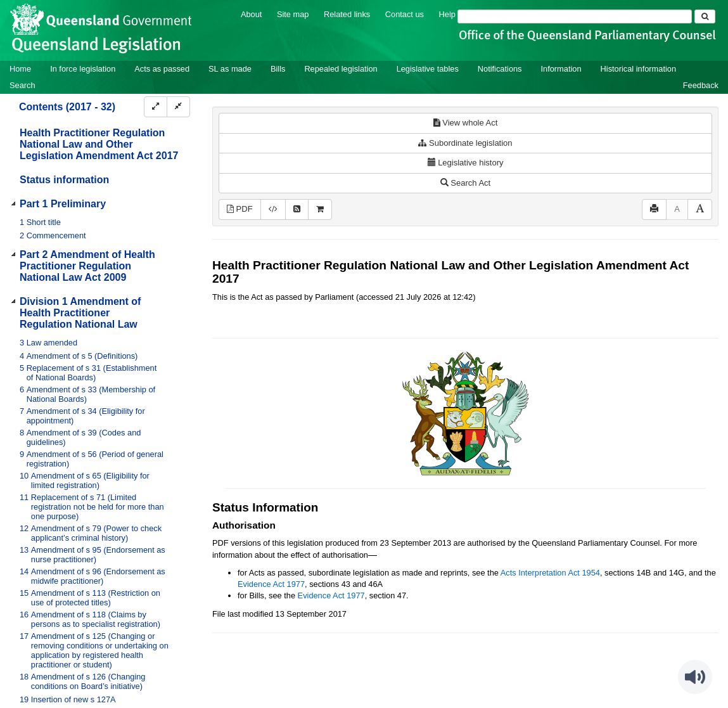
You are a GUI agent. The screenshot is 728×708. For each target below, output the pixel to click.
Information (561, 69)
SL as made (230, 69)
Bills (278, 69)
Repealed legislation (341, 69)
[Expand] (156, 107)
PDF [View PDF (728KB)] (240, 209)
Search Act (465, 183)
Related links (347, 14)
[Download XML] (273, 209)
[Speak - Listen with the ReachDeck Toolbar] (695, 677)
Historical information (638, 69)
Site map (293, 14)
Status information (64, 180)
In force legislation (83, 69)
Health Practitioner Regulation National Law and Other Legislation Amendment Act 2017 (99, 144)
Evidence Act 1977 (271, 584)
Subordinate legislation (465, 143)
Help (447, 14)
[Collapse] (178, 107)
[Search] (575, 16)
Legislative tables (428, 69)
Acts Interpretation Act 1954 (550, 573)
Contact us (405, 14)
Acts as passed (162, 69)
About (251, 14)
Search (22, 85)
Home (20, 69)
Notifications (500, 69)
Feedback (701, 85)
